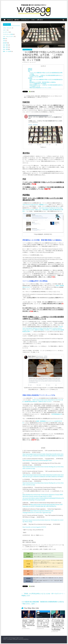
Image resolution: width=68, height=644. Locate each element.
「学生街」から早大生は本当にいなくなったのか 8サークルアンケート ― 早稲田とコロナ (43, 595)
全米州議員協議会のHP (57, 414)
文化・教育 (5, 45)
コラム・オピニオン (7, 28)
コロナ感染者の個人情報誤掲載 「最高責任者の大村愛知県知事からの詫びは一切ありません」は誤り (43, 603)
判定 (29, 71)
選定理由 (30, 70)
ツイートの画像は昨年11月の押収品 (38, 84)
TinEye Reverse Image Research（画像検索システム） (35, 205)
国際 (4, 39)
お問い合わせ (40, 20)
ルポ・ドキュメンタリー (8, 36)
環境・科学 (5, 47)
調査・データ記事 (7, 51)
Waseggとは (10, 20)
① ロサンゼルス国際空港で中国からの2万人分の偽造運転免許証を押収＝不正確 (46, 73)
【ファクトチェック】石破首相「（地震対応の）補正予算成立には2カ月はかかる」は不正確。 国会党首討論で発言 (28, 623)
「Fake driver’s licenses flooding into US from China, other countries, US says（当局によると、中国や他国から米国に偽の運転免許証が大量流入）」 (43, 210)
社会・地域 (5, 49)
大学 (4, 41)
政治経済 (5, 43)
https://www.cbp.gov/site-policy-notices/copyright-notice (37, 460)
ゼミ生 (33, 20)
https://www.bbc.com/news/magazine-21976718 (34, 527)
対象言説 (30, 69)
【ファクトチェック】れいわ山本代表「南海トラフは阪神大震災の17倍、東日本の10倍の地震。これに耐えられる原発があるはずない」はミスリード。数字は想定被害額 (58, 624)
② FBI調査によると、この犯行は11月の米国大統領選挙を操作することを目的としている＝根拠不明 (46, 76)
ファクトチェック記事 (27, 50)
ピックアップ (6, 32)
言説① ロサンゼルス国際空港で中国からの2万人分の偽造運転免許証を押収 (46, 80)
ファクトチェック (25, 20)
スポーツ (5, 30)
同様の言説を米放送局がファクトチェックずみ (40, 88)
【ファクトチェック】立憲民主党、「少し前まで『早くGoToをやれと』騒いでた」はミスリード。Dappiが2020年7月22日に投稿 (43, 623)
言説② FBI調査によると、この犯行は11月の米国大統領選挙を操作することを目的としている (46, 86)
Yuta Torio (34, 62)
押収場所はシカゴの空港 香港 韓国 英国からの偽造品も (43, 82)
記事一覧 (16, 20)
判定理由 (30, 78)
